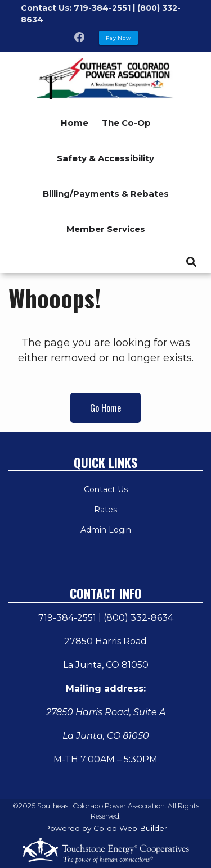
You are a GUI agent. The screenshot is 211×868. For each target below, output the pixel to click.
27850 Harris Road (105, 641)
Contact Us (106, 489)
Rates (105, 510)
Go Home (105, 408)
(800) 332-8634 (138, 618)
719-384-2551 (67, 618)
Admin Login (106, 530)
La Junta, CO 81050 (106, 665)
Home (75, 123)
